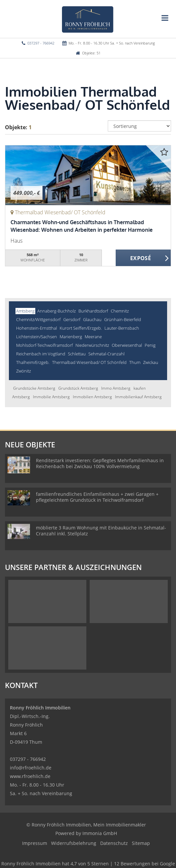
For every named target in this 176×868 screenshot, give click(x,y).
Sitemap (141, 843)
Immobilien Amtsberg (92, 397)
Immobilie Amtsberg (51, 397)
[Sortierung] (140, 126)
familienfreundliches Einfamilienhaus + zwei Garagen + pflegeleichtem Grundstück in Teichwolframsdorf (97, 497)
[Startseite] (88, 19)
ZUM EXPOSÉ (143, 258)
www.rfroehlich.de (30, 776)
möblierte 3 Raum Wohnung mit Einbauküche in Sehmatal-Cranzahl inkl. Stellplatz (101, 531)
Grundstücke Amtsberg (34, 388)
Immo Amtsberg (116, 388)
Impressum (35, 843)
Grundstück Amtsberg (78, 388)
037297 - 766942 (41, 43)
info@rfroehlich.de (31, 768)
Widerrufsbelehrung (74, 843)
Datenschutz (114, 843)
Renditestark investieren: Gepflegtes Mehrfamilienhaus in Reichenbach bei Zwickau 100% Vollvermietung (100, 463)
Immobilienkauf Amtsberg (138, 397)
